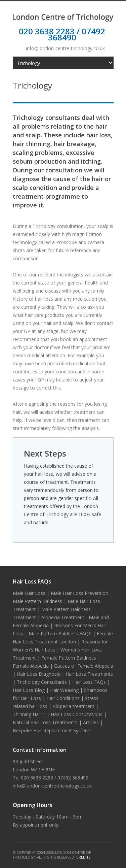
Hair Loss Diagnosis (38, 674)
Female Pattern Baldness (69, 658)
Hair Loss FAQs (89, 682)
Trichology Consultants (42, 682)
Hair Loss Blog (29, 690)
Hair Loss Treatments (89, 674)
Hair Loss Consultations (77, 714)
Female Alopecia (31, 666)
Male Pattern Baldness (37, 601)
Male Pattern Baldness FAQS (60, 633)
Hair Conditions (63, 698)
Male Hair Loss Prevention (79, 593)
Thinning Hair (27, 714)
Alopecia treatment (74, 706)
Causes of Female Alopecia (84, 666)
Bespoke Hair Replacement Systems (52, 730)
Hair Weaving (64, 690)
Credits (83, 857)
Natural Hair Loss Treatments (45, 722)
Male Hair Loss (29, 593)
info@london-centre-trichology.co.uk (65, 48)
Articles (91, 722)
